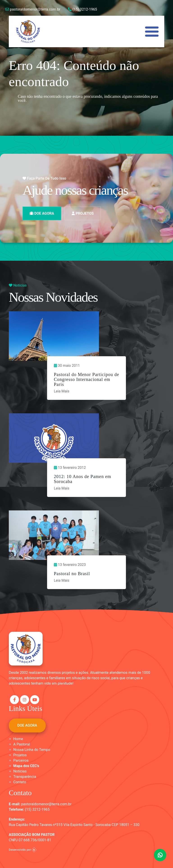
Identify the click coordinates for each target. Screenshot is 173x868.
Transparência (25, 777)
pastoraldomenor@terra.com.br (33, 9)
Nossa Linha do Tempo (32, 750)
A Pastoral (22, 744)
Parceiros (21, 760)
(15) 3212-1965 (83, 9)
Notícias (20, 771)
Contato (20, 782)
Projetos (20, 755)
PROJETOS (83, 213)
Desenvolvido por (23, 850)
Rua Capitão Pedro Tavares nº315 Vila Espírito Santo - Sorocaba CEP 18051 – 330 (74, 825)
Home (18, 739)
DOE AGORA (42, 213)
